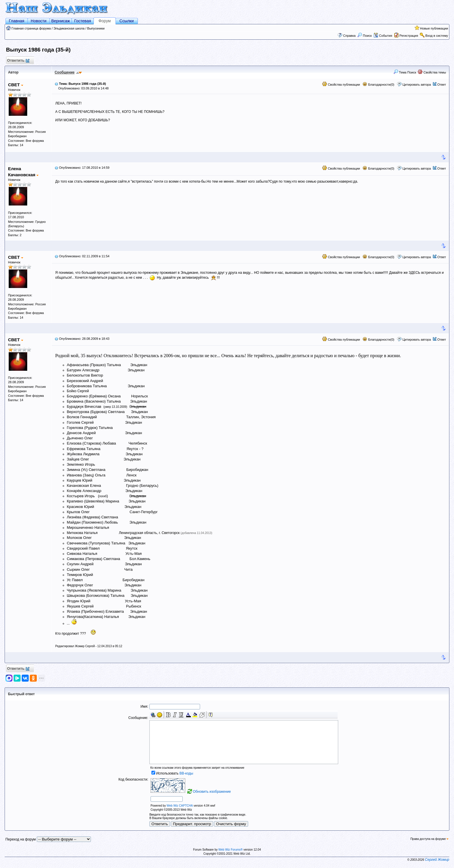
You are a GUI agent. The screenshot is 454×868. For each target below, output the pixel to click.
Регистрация (409, 36)
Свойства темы (432, 72)
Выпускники (96, 28)
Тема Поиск (405, 72)
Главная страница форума (31, 28)
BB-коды (186, 773)
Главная (17, 21)
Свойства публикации (341, 85)
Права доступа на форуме (429, 839)
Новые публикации (434, 28)
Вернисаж (61, 21)
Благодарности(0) (378, 85)
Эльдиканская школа (69, 28)
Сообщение (65, 72)
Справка (349, 36)
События (383, 36)
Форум (105, 21)
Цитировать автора (417, 85)
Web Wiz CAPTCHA (180, 806)
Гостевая (83, 21)
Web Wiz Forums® (230, 850)
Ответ (442, 85)
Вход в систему (437, 36)
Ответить (18, 61)
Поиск (365, 36)
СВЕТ (16, 85)
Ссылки (127, 21)
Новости (39, 21)
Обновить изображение (212, 792)
